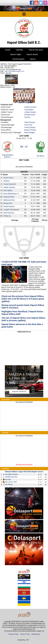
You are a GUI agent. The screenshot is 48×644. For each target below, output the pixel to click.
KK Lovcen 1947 (11, 482)
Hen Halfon (8, 190)
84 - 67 (24, 147)
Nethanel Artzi (9, 200)
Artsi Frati (28, 125)
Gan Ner (8, 73)
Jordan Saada (30, 112)
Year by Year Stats (36, 50)
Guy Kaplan (29, 110)
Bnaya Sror (8, 203)
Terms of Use (25, 634)
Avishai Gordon (30, 107)
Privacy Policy (13, 634)
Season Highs (16, 54)
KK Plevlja (9, 484)
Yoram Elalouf (30, 127)
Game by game (18, 59)
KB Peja (8, 479)
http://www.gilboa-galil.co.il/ (14, 71)
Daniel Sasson (9, 206)
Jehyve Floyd (9, 197)
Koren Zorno (8, 178)
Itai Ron (27, 117)
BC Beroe (41, 156)
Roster (8, 50)
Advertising (36, 634)
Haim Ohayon (30, 122)
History (33, 59)
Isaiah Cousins (9, 187)
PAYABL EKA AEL (11, 477)
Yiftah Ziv (7, 216)
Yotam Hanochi (10, 184)
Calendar (19, 50)
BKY (28, 640)
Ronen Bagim (30, 132)
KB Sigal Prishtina (12, 474)
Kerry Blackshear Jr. (11, 194)
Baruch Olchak (30, 130)
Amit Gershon (9, 213)
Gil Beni (6, 181)
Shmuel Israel (30, 115)
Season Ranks (32, 54)
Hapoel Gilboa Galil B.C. (8, 156)
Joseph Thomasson (11, 210)
